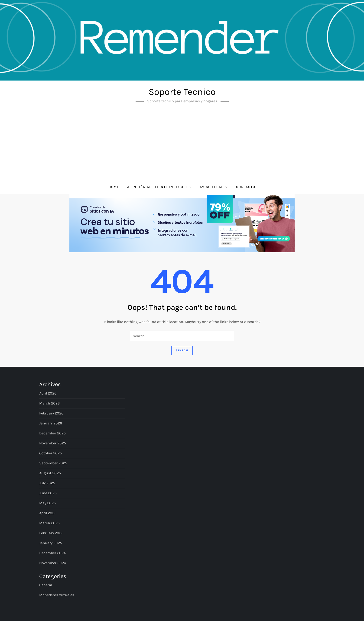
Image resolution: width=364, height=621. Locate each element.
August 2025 (50, 473)
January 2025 (51, 543)
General (46, 585)
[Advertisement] (182, 145)
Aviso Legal (214, 187)
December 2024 (52, 553)
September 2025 (53, 463)
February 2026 (51, 413)
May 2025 (47, 503)
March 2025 (49, 523)
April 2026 (48, 393)
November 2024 (53, 563)
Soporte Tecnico (182, 92)
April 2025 (48, 513)
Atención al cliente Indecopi (160, 187)
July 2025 (47, 483)
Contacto (246, 187)
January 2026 (51, 423)
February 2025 (51, 533)
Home (114, 187)
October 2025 (50, 453)
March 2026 (49, 403)
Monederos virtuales (57, 595)
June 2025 (48, 493)
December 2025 (52, 433)
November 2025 (53, 443)
